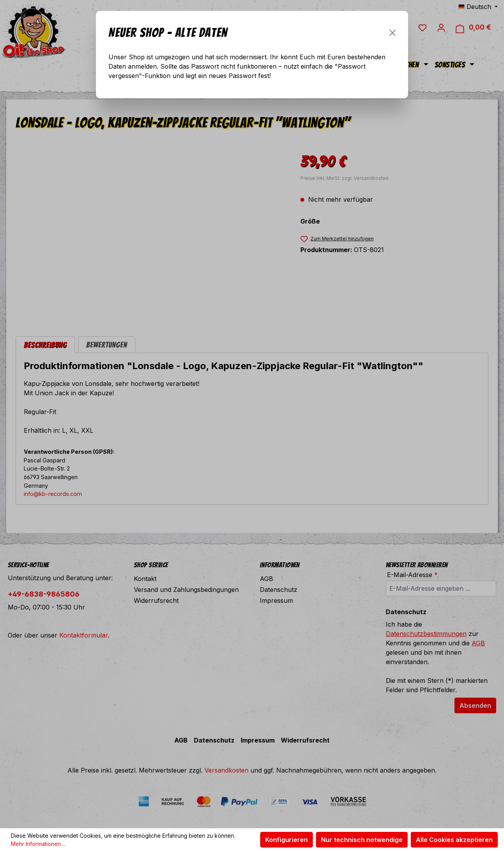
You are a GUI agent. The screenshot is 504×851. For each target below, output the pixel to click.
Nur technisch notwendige (362, 840)
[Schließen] (392, 33)
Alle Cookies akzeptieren (454, 840)
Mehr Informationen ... (38, 844)
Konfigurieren (287, 840)
